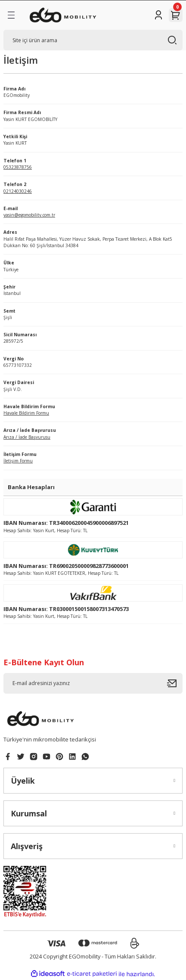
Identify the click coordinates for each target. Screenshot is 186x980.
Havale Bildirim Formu (26, 413)
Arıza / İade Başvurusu (27, 437)
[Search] (93, 40)
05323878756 (18, 167)
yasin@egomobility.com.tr (29, 215)
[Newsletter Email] (93, 683)
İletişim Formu (18, 461)
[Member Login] (158, 15)
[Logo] (63, 15)
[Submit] (175, 683)
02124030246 (18, 191)
